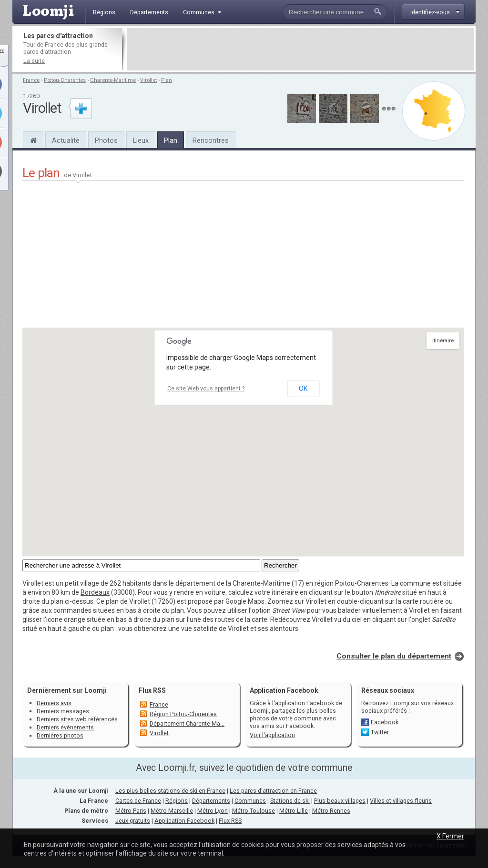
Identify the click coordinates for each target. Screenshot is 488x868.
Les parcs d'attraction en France (273, 791)
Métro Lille (294, 811)
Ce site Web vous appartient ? (206, 389)
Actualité (66, 140)
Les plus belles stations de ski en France (170, 791)
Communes (250, 801)
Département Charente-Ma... (187, 723)
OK (303, 389)
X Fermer (450, 836)
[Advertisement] (300, 49)
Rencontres (211, 140)
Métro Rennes (331, 811)
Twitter (380, 732)
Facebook (385, 722)
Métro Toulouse (254, 811)
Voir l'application (272, 735)
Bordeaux (95, 592)
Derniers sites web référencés (77, 719)
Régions (177, 801)
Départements (211, 801)
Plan (167, 80)
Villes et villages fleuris (401, 801)
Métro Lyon (213, 811)
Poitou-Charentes (65, 80)
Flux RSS (152, 690)
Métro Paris (131, 811)
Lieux (141, 140)
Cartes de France (138, 801)
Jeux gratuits (133, 821)
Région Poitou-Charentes (183, 714)
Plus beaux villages (340, 801)
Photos (106, 140)
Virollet (148, 80)
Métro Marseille (172, 811)
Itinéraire (443, 341)
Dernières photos (60, 735)
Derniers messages (63, 711)
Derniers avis (54, 703)
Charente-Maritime (113, 80)
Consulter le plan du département (394, 656)
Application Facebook (184, 821)
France (31, 80)
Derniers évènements (65, 727)
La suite (34, 61)
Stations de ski (290, 801)
